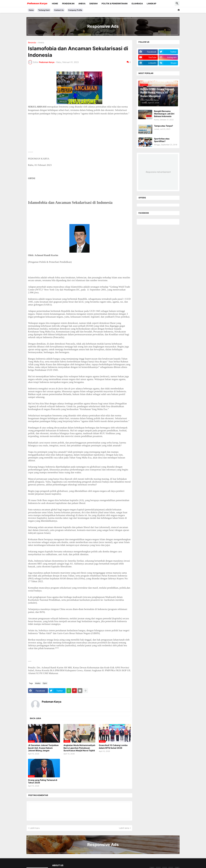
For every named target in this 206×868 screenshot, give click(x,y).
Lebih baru (35, 828)
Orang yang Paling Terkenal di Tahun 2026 (43, 781)
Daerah (93, 3)
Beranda (32, 43)
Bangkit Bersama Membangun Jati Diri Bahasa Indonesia (164, 114)
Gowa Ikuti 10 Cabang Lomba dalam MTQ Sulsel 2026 (113, 746)
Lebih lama (124, 828)
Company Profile (75, 10)
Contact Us (59, 10)
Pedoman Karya (51, 702)
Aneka (82, 3)
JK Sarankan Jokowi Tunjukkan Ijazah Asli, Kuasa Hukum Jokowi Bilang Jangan (43, 748)
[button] (177, 4)
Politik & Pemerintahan (115, 3)
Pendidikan (68, 3)
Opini (45, 683)
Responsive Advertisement (158, 172)
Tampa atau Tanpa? (164, 126)
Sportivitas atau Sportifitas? (162, 140)
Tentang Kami (44, 10)
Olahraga (137, 3)
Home (55, 3)
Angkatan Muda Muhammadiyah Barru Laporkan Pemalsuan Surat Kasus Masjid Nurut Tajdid (79, 748)
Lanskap (151, 3)
